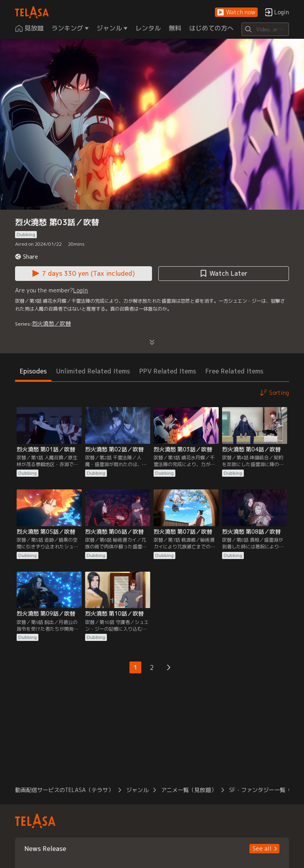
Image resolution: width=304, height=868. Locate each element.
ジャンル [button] (137, 790)
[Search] (265, 29)
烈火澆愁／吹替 (51, 323)
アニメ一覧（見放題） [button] (189, 790)
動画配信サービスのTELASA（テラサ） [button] (64, 790)
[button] (236, 12)
